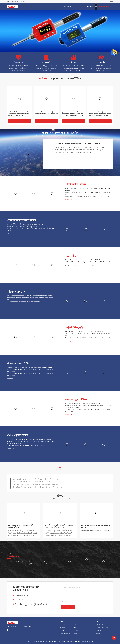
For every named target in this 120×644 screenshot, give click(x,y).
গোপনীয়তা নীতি (77, 634)
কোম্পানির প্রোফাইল (64, 624)
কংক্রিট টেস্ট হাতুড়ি (74, 328)
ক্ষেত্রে (75, 627)
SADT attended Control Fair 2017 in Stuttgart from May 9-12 (96, 526)
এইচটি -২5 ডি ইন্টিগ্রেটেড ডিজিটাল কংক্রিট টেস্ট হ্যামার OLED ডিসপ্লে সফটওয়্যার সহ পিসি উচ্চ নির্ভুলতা (88, 335)
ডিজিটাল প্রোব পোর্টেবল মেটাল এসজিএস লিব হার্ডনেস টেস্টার (80, 266)
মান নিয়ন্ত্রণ (62, 631)
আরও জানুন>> (59, 164)
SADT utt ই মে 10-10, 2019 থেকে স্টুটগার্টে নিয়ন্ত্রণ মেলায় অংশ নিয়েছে (22, 526)
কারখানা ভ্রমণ (63, 627)
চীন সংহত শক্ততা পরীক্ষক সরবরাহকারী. (35, 641)
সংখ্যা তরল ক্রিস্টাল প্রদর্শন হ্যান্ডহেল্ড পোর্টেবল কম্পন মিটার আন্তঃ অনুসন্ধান (34, 482)
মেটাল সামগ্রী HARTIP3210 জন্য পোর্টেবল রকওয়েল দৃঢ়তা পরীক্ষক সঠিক (83, 403)
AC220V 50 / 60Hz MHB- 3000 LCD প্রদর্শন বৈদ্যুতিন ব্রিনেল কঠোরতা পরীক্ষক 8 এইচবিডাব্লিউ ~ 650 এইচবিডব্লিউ (30, 371)
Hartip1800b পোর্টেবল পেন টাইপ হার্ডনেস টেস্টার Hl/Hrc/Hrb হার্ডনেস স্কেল (47, 113)
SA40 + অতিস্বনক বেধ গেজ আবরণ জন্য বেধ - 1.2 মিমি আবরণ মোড (23, 302)
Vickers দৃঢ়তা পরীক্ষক (18, 435)
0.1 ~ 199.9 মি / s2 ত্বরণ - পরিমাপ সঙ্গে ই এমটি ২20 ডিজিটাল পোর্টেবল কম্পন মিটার (36, 479)
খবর (75, 624)
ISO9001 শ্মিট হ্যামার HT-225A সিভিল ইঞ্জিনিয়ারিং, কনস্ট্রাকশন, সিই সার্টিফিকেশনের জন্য (86, 332)
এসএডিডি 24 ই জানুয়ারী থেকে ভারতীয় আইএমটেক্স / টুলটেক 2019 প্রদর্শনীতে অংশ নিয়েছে (59, 526)
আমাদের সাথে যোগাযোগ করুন (66, 634)
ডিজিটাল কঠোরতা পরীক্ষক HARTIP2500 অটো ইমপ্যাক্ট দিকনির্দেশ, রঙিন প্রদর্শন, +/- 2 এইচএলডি (88, 196)
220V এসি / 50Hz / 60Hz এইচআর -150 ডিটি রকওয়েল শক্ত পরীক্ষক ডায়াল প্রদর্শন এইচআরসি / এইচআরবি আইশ (88, 410)
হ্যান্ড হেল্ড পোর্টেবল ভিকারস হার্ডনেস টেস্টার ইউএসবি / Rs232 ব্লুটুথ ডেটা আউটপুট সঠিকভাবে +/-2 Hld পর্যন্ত (30, 229)
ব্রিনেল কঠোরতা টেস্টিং (18, 364)
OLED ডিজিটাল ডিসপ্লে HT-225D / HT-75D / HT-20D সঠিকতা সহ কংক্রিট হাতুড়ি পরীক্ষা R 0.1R (88, 338)
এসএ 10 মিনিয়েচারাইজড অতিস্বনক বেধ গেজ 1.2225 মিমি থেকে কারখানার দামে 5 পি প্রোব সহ (29, 296)
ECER (92, 641)
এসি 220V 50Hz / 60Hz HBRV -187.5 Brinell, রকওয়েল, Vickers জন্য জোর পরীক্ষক (27, 445)
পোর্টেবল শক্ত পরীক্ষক (76, 184)
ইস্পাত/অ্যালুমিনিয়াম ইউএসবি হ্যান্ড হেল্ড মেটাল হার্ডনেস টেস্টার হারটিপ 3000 (25, 224)
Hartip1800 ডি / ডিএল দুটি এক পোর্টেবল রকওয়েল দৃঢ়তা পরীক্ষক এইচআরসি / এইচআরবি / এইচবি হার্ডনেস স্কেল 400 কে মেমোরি (89, 406)
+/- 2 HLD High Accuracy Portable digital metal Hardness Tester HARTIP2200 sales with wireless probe (88, 263)
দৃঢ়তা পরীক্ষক (72, 256)
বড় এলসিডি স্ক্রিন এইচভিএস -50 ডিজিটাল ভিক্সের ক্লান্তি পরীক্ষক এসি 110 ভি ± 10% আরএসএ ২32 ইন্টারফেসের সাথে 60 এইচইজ (30, 442)
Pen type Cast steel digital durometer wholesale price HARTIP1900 (83, 260)
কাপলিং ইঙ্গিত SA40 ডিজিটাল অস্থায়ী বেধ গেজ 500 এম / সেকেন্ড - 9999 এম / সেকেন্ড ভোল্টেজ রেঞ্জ (30, 299)
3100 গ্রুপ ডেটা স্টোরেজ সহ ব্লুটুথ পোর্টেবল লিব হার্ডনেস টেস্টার (22, 226)
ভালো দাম (20, 121)
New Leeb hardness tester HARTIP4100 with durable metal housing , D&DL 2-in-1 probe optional (88, 189)
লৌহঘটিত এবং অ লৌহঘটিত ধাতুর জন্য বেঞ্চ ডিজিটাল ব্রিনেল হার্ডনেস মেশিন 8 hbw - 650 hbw (30, 368)
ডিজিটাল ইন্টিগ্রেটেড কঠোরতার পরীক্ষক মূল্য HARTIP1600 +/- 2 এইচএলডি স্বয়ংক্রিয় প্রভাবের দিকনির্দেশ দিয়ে (88, 193)
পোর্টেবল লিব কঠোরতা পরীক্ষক (22, 220)
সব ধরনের (98, 634)
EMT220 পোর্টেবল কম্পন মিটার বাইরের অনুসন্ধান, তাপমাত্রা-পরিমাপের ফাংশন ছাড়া (36, 484)
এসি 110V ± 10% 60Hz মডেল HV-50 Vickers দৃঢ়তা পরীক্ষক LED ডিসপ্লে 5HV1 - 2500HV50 (29, 439)
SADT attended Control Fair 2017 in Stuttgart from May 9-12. (96, 531)
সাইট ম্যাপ (76, 631)
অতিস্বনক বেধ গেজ (16, 292)
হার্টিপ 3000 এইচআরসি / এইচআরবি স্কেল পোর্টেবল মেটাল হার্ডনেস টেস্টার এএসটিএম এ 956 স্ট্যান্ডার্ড (18, 114)
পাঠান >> (68, 607)
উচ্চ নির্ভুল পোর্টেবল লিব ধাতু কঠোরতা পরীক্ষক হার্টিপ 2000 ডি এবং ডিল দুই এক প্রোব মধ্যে (38, 487)
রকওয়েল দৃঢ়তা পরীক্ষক (76, 399)
